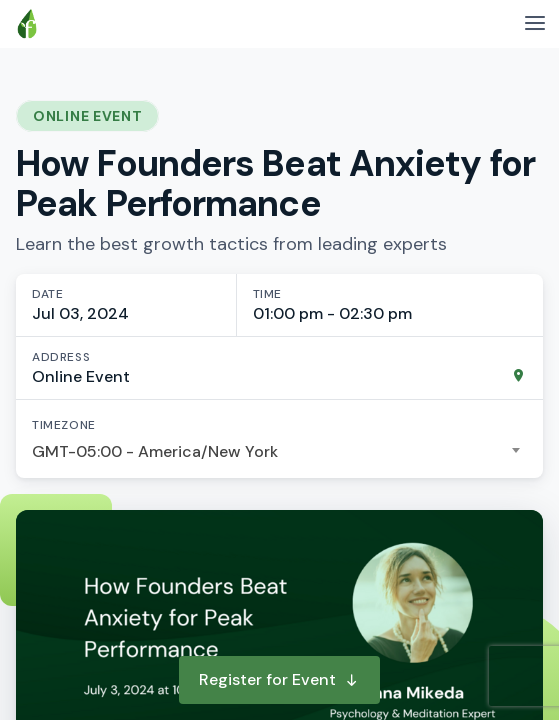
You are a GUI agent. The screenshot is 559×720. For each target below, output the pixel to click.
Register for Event (279, 679)
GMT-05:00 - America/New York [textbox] (155, 451)
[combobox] (279, 452)
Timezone (64, 425)
